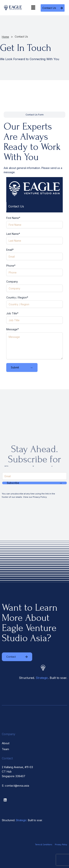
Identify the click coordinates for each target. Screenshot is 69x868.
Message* (13, 329)
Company (12, 282)
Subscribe (34, 483)
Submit (22, 367)
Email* (10, 250)
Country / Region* (17, 297)
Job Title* (12, 313)
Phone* (11, 266)
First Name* (13, 218)
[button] (33, 8)
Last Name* (13, 234)
